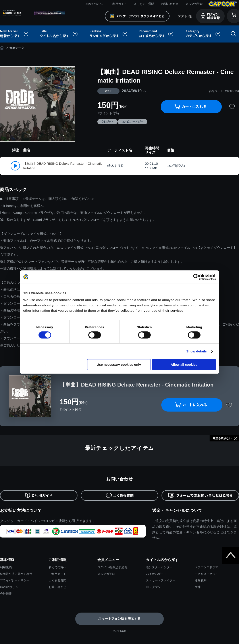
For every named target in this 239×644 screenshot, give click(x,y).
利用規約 (6, 567)
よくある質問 (58, 580)
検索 (233, 34)
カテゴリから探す (203, 34)
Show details (197, 351)
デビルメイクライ (206, 574)
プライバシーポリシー (15, 580)
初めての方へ (94, 4)
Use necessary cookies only (119, 365)
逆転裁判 (201, 580)
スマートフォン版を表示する (119, 619)
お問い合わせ (170, 4)
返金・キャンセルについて (177, 511)
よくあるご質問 (144, 4)
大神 (198, 587)
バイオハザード (156, 574)
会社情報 (6, 594)
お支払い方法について (21, 511)
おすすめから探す (157, 34)
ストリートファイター (161, 580)
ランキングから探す (109, 34)
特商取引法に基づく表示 (16, 574)
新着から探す (17, 34)
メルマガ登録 (194, 4)
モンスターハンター (159, 567)
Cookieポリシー (11, 587)
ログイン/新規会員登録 (112, 567)
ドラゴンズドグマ (206, 567)
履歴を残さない (222, 438)
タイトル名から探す (59, 34)
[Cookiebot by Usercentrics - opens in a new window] (196, 277)
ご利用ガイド (118, 4)
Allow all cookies (184, 365)
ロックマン (153, 587)
